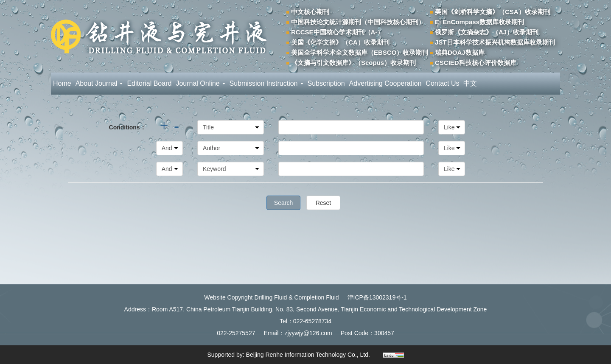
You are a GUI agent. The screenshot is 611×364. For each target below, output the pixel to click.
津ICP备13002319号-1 (377, 297)
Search (283, 203)
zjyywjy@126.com (308, 333)
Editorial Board (149, 83)
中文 (470, 83)
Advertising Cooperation (385, 83)
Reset (324, 203)
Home (62, 83)
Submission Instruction (266, 83)
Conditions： (128, 127)
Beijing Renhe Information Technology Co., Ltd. (308, 355)
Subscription (326, 83)
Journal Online (200, 83)
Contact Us (442, 83)
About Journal (99, 83)
